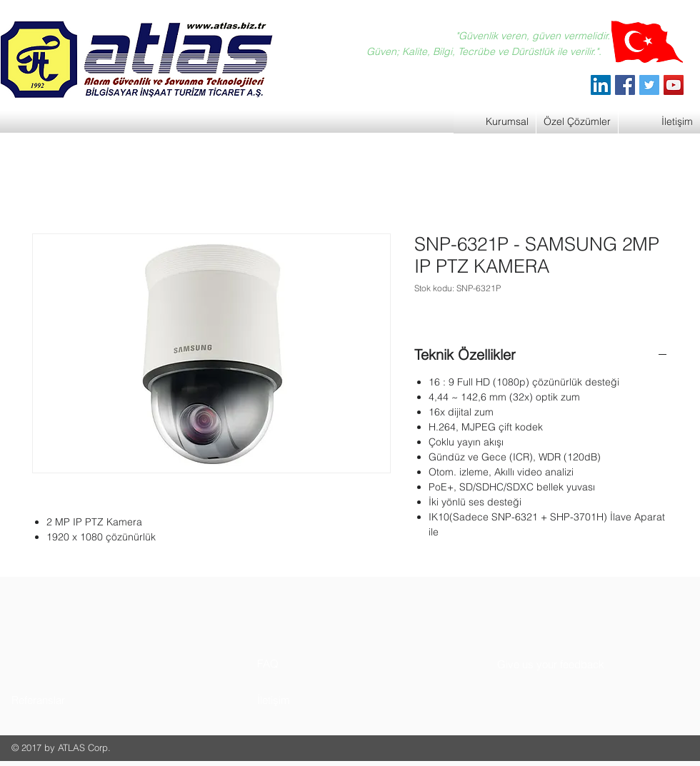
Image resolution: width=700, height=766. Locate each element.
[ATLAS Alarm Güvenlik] (601, 85)
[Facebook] (625, 85)
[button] (65, 700)
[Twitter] (649, 85)
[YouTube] (674, 85)
